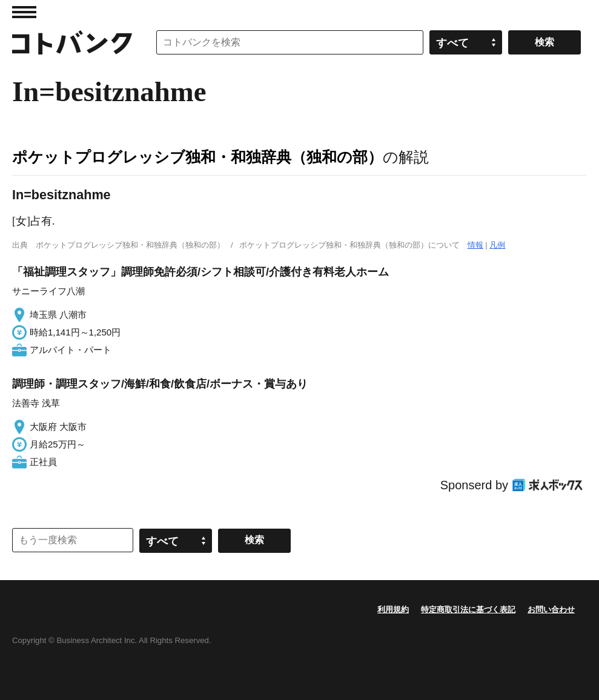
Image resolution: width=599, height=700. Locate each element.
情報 (475, 245)
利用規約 (393, 609)
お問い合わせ (551, 609)
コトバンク (72, 42)
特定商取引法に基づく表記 (468, 609)
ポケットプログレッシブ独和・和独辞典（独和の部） (197, 157)
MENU (24, 12)
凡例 (497, 245)
